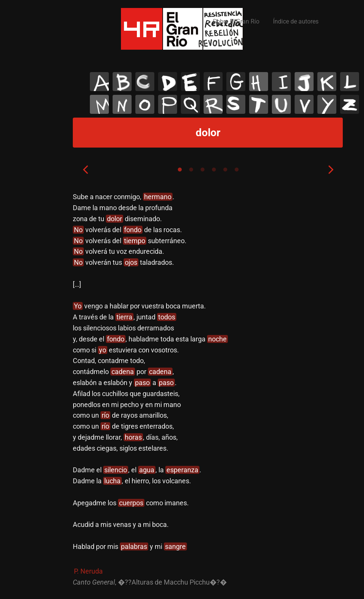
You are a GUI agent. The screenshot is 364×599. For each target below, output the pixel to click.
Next (331, 169)
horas (133, 437)
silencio (116, 470)
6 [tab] (237, 170)
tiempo (135, 241)
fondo (133, 230)
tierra (124, 317)
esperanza (182, 470)
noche (217, 339)
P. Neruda (88, 571)
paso (142, 383)
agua (147, 470)
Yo (78, 306)
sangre (175, 546)
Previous (85, 169)
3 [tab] (202, 170)
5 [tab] (225, 170)
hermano (158, 197)
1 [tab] (180, 170)
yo (103, 350)
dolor (115, 219)
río (105, 415)
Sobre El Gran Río (236, 21)
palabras (134, 546)
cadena (123, 372)
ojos (131, 262)
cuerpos (131, 503)
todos (167, 317)
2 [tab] (191, 170)
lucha (112, 481)
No (78, 230)
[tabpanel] (208, 390)
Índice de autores (296, 21)
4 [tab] (214, 170)
